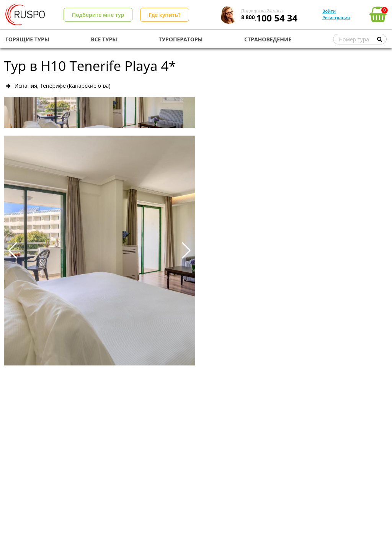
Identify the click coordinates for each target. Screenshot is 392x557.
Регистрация (336, 17)
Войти (329, 11)
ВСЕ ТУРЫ (104, 39)
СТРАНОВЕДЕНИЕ (268, 39)
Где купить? (165, 15)
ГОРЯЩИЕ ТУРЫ (27, 39)
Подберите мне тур (98, 15)
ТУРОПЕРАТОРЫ (181, 39)
